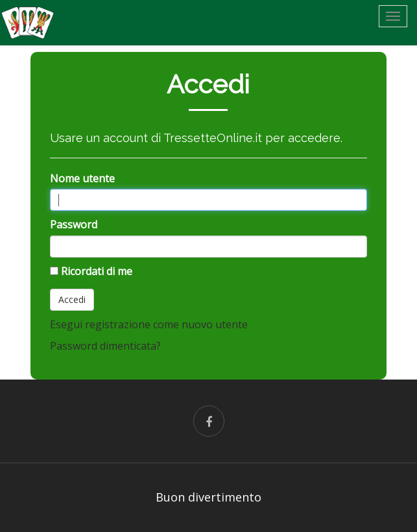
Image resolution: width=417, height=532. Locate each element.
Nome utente (82, 178)
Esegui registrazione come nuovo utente (149, 324)
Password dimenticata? (105, 346)
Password (74, 224)
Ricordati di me (97, 271)
